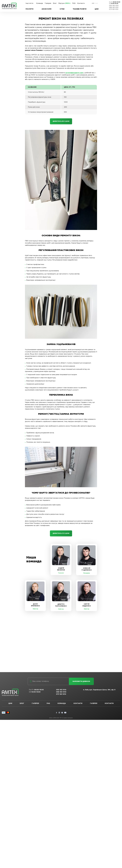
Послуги (29, 9)
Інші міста (29, 3)
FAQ (74, 3)
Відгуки (64, 3)
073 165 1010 (114, 9)
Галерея (48, 3)
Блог (55, 3)
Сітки (62, 9)
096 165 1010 (114, 8)
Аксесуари (46, 9)
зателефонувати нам (74, 73)
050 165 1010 (114, 6)
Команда (40, 3)
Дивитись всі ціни (61, 122)
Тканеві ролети (80, 9)
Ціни (97, 9)
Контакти (81, 3)
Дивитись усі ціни (61, 534)
